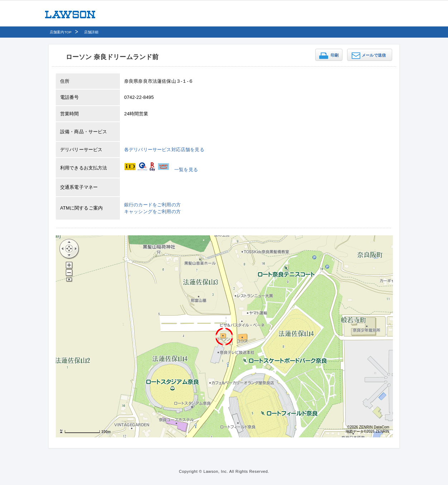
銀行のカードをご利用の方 (152, 205)
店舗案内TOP (61, 32)
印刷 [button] (335, 55)
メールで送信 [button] (374, 55)
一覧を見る (186, 170)
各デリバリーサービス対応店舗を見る (164, 150)
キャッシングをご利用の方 (152, 212)
